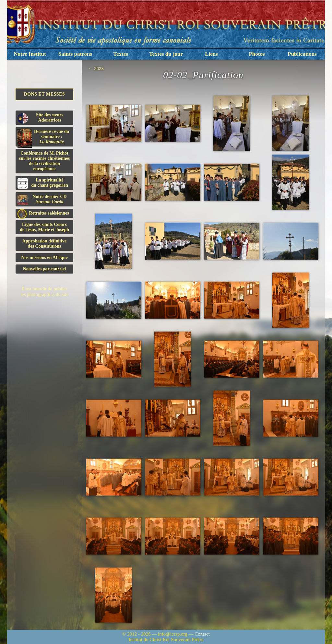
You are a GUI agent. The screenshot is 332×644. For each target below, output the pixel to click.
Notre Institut (30, 54)
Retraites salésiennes (43, 213)
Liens (211, 54)
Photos (257, 54)
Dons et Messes (45, 94)
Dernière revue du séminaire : (43, 138)
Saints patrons (75, 54)
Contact (202, 634)
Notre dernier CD (42, 200)
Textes (121, 54)
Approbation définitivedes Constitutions (44, 244)
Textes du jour (166, 54)
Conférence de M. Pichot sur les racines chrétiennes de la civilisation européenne (44, 161)
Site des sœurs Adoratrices (40, 118)
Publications (302, 54)
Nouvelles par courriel (45, 269)
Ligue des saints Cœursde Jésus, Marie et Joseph (44, 227)
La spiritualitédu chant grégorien (43, 183)
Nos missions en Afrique (44, 258)
